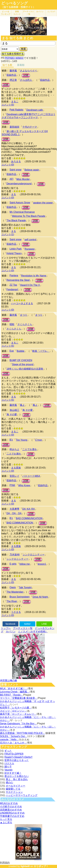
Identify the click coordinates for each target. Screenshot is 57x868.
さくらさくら (25, 324)
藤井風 (13, 71)
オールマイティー (16, 786)
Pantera (14, 276)
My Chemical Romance (22, 212)
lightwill (25, 866)
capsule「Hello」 (9, 739)
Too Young (22, 440)
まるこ (15, 102)
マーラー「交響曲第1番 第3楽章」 (19, 698)
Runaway (30, 249)
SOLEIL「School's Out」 (14, 736)
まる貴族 (16, 468)
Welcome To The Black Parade (29, 216)
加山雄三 (14, 410)
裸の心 (9, 783)
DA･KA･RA (29, 509)
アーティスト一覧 (23, 628)
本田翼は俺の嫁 (9, 680)
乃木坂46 (15, 555)
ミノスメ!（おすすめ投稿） (33, 631)
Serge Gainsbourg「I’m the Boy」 (18, 724)
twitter (27, 624)
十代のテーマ (30, 127)
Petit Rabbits (16, 110)
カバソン (40, 12)
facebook (10, 624)
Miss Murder (23, 179)
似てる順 (7, 65)
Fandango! (12, 289)
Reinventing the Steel (18, 280)
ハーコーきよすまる (22, 303)
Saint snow (16, 170)
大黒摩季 (14, 509)
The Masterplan (15, 592)
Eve (12, 351)
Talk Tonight (25, 587)
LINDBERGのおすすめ (12, 813)
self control (30, 240)
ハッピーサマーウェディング (22, 795)
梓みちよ (14, 449)
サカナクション (14, 792)
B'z (11, 440)
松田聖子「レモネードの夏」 (16, 708)
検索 (23, 49)
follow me (25, 564)
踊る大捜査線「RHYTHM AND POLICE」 (23, 733)
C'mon (39, 440)
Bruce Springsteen (20, 597)
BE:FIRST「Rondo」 (11, 695)
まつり (24, 315)
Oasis (13, 587)
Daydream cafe (35, 110)
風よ (22, 405)
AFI (11, 179)
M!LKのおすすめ (9, 803)
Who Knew (24, 485)
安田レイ (14, 476)
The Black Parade (16, 220)
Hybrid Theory (14, 253)
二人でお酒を (30, 449)
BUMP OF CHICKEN (21, 360)
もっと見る (6, 819)
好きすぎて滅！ (13, 773)
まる (14, 194)
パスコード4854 (31, 476)
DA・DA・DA (14, 513)
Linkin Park (16, 249)
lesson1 (42, 564)
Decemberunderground (19, 184)
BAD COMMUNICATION (29, 518)
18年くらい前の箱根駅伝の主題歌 (25, 369)
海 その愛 (28, 410)
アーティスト (28, 13)
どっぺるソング (15, 3)
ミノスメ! (51, 12)
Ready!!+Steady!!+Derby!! (18, 757)
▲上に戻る (6, 822)
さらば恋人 (26, 80)
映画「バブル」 (41, 351)
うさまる (16, 612)
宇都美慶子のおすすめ (12, 816)
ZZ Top (13, 285)
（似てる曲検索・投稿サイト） (18, 7)
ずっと (8, 751)
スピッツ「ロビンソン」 (13, 711)
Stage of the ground (23, 364)
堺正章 (13, 80)
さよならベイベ (28, 71)
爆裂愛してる (13, 789)
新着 (17, 13)
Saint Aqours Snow (20, 203)
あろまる (16, 161)
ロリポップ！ (41, 866)
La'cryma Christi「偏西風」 (15, 692)
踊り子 (8, 767)
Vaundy (8, 770)
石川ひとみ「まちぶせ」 (13, 743)
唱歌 (12, 324)
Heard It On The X (30, 285)
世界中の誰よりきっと (17, 760)
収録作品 (11, 75)
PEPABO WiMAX (14, 58)
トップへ (6, 628)
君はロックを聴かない (17, 776)
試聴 (26, 75)
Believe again (32, 170)
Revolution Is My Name (34, 276)
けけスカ (9, 763)
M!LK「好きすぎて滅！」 (14, 689)
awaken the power (43, 203)
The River (12, 601)
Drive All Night (40, 597)
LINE (44, 624)
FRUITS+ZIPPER (14, 754)
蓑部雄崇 (14, 127)
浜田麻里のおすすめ (11, 810)
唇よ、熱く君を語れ (17, 779)
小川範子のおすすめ (11, 806)
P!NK (12, 485)
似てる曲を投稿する (13, 54)
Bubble (21, 351)
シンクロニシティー (34, 555)
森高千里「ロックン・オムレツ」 (18, 714)
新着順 (21, 65)
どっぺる (6, 13)
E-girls (13, 564)
